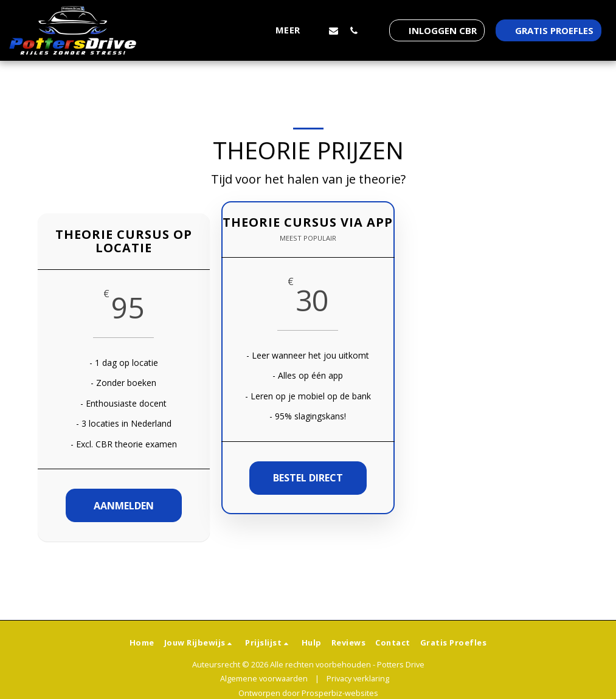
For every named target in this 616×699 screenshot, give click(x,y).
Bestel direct (308, 478)
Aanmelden (124, 506)
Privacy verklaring (358, 678)
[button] (334, 30)
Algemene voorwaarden (264, 678)
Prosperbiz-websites (340, 693)
